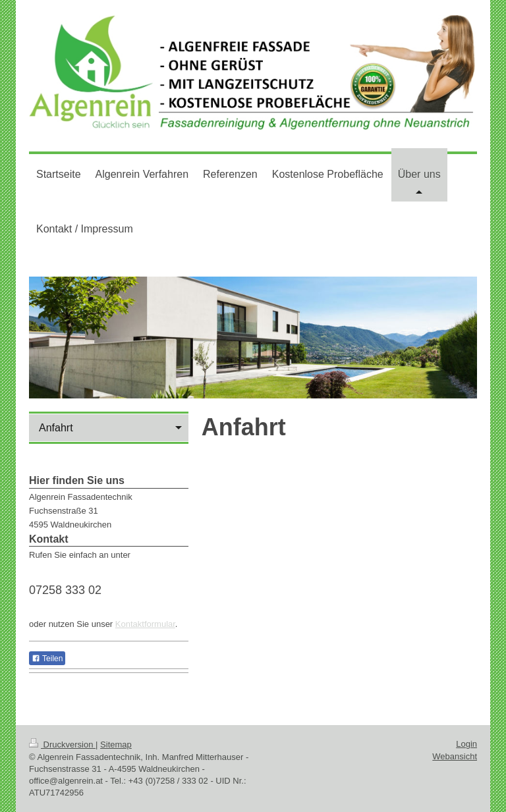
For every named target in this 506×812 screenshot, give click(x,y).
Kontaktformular (145, 624)
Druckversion (62, 744)
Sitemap (116, 744)
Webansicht (455, 756)
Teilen (47, 659)
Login (466, 744)
